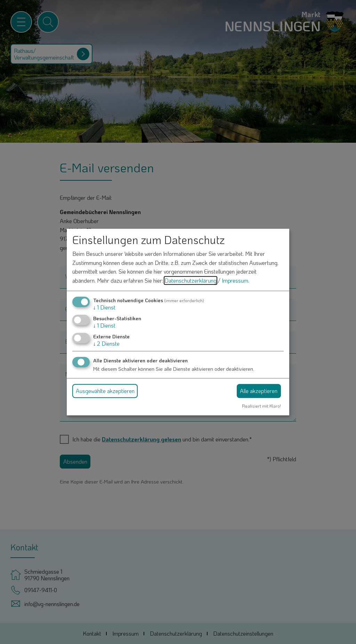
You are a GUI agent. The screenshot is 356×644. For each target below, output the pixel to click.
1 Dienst (104, 307)
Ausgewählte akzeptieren (105, 391)
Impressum (235, 280)
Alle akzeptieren (259, 391)
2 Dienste (106, 343)
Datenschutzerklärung (191, 280)
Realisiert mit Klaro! (261, 406)
